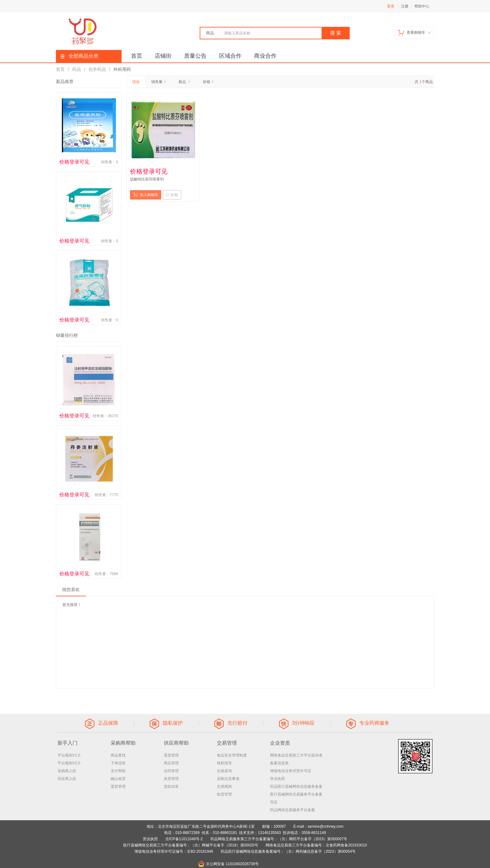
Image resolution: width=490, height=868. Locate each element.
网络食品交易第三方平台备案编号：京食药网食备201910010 (316, 845)
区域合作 (230, 56)
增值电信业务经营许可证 (291, 771)
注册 (405, 6)
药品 (77, 69)
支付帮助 (118, 771)
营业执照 (277, 779)
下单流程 (118, 763)
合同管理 (171, 771)
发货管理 (171, 779)
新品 (185, 82)
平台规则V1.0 (69, 755)
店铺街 (163, 56)
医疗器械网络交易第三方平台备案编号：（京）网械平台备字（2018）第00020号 (191, 845)
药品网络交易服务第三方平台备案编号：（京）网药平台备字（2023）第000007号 (279, 839)
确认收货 (118, 779)
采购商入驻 (67, 771)
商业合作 (265, 56)
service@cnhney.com (326, 826)
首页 (137, 56)
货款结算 (171, 787)
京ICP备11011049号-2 (184, 839)
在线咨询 (224, 771)
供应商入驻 (67, 779)
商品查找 (118, 755)
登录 (391, 6)
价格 (209, 82)
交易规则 (224, 787)
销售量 (159, 82)
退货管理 (118, 787)
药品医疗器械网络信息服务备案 (296, 787)
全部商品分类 (80, 56)
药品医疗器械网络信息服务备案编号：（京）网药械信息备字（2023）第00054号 (288, 851)
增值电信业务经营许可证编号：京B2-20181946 (174, 851)
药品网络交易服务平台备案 (292, 810)
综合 (136, 82)
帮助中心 (422, 6)
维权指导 (224, 763)
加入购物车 (146, 195)
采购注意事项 (228, 779)
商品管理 (171, 763)
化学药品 (97, 69)
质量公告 (195, 56)
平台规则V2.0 (69, 763)
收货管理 (224, 794)
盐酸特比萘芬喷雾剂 (147, 179)
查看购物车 (415, 33)
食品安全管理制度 (232, 755)
